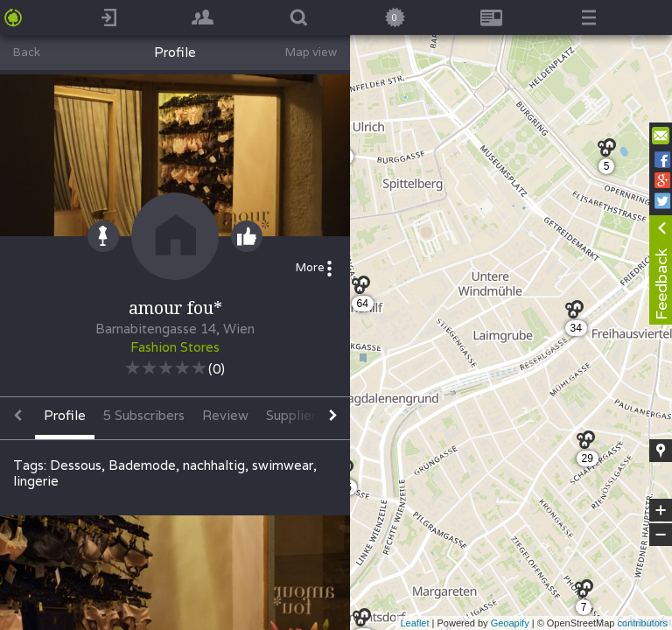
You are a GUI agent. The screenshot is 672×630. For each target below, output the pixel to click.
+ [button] (661, 510)
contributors (643, 623)
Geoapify (510, 623)
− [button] (661, 535)
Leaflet (414, 623)
